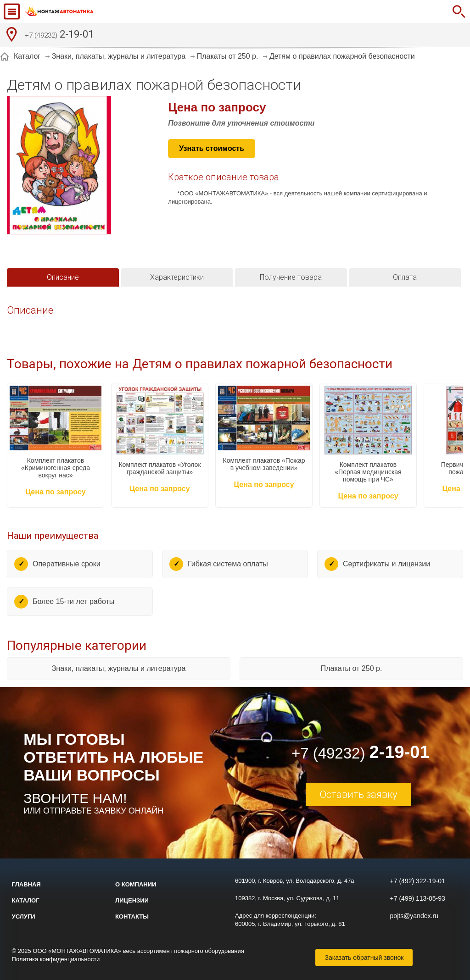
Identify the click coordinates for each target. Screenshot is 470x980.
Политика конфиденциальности (56, 959)
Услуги (24, 916)
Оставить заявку (358, 795)
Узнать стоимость (212, 148)
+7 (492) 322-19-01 (418, 881)
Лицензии (132, 900)
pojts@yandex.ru (414, 916)
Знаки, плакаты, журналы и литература (119, 668)
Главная (26, 884)
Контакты (132, 916)
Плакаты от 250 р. (352, 668)
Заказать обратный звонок (364, 958)
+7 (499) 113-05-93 (418, 898)
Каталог (26, 900)
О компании (136, 884)
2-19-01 (59, 35)
